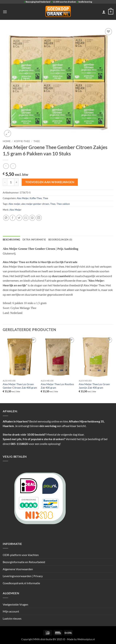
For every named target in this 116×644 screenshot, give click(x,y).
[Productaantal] (11, 182)
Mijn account (11, 611)
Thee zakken (63, 204)
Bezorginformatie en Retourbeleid (24, 562)
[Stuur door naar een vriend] (26, 218)
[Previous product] (13, 166)
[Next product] (6, 166)
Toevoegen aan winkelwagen (50, 182)
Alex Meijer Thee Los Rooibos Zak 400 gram (57, 386)
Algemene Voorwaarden (18, 569)
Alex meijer (14, 204)
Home (7, 141)
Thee (37, 141)
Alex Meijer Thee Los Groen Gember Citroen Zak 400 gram (20, 386)
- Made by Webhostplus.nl (80, 639)
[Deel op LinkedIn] (39, 218)
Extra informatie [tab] (34, 240)
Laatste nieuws (12, 618)
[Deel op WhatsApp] (6, 218)
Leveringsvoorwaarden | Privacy (23, 576)
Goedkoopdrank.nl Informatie (21, 583)
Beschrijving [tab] (11, 240)
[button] (5, 12)
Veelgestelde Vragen (15, 604)
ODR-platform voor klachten (21, 555)
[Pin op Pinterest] (32, 218)
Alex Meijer (23, 198)
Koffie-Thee (22, 141)
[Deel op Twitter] (19, 218)
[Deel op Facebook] (13, 218)
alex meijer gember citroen (35, 204)
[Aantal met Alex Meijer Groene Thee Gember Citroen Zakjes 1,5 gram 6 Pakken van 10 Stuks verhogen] (17, 182)
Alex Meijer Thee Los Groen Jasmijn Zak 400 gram (94, 386)
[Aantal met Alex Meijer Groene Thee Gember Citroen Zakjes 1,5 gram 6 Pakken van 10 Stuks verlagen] (5, 182)
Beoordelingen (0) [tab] (60, 240)
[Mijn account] (104, 12)
